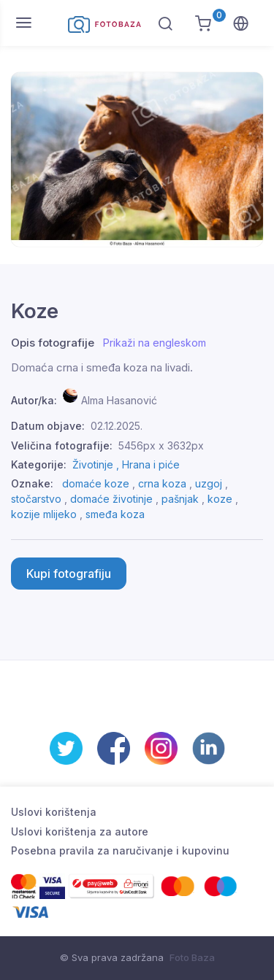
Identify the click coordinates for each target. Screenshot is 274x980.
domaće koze (96, 483)
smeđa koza (115, 514)
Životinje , (97, 464)
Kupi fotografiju (69, 574)
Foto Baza (192, 957)
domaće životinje (111, 499)
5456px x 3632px (161, 445)
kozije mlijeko (44, 514)
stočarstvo (36, 499)
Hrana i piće (151, 464)
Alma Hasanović (119, 400)
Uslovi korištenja (54, 812)
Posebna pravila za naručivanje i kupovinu (120, 850)
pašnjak (180, 499)
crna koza (162, 483)
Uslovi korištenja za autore (80, 832)
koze (220, 499)
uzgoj (209, 483)
